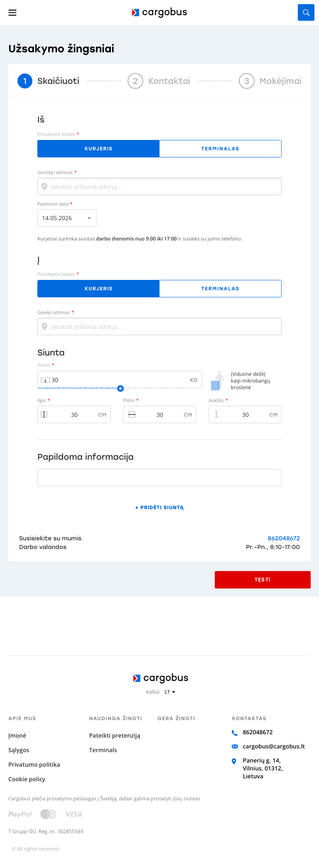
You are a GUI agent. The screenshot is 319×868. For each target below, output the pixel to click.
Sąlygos (19, 750)
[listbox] (67, 218)
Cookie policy (27, 779)
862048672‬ (284, 538)
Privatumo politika (34, 765)
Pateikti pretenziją (114, 736)
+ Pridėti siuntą (159, 508)
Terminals (103, 750)
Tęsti (263, 580)
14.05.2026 (57, 218)
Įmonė (17, 736)
